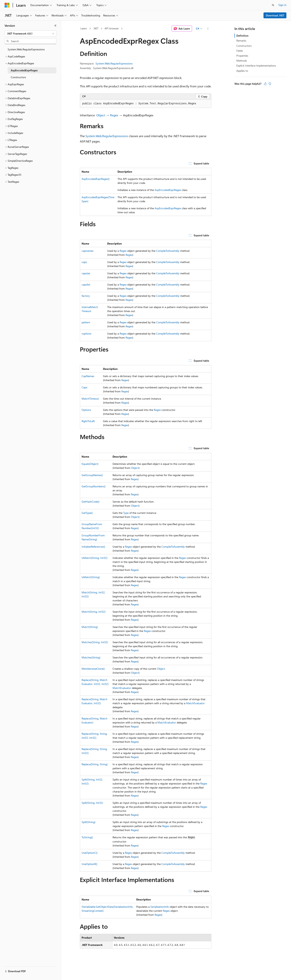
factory (86, 296)
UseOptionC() (90, 853)
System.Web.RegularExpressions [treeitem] (26, 49)
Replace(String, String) (95, 764)
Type (126, 513)
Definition (242, 36)
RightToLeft (88, 421)
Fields (240, 51)
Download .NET (275, 15)
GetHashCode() (90, 502)
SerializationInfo (160, 907)
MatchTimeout (90, 399)
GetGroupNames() (92, 475)
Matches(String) (91, 657)
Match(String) (90, 627)
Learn (84, 28)
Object (101, 115)
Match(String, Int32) (94, 612)
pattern (86, 322)
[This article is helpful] (265, 84)
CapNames (88, 376)
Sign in (282, 5)
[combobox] (30, 34)
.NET (96, 28)
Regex (114, 115)
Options (86, 410)
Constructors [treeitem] (18, 77)
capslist (86, 284)
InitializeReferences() (93, 547)
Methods (242, 61)
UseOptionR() (89, 864)
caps (84, 262)
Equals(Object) (90, 464)
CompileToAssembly (168, 251)
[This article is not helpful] (270, 84)
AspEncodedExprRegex (168, 190)
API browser (112, 28)
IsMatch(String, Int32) (94, 558)
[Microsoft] (7, 5)
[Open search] (273, 5)
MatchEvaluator (122, 688)
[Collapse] (55, 26)
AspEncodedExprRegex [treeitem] (24, 70)
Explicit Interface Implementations (256, 66)
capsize (86, 273)
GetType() (87, 513)
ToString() (87, 837)
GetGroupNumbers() (94, 486)
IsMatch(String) (91, 577)
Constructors (244, 46)
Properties (242, 56)
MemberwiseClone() (93, 669)
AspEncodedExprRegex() (96, 179)
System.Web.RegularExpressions (114, 63)
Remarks (241, 41)
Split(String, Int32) (92, 803)
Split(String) (88, 822)
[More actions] (208, 29)
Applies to (242, 71)
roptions (86, 334)
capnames (88, 251)
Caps (84, 387)
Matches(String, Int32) (95, 642)
